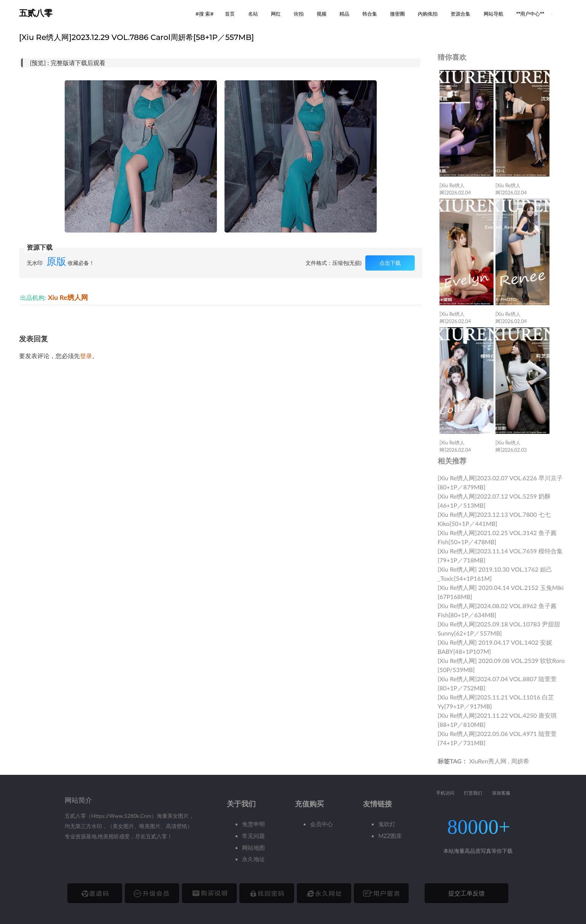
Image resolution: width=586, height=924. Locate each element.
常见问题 (253, 836)
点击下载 (390, 263)
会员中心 (322, 824)
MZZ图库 (390, 836)
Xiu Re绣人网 (68, 297)
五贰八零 (36, 13)
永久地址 (253, 859)
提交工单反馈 (467, 893)
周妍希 (520, 761)
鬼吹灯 (387, 824)
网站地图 (253, 848)
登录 (86, 356)
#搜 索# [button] (205, 14)
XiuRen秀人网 (488, 761)
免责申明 (253, 824)
